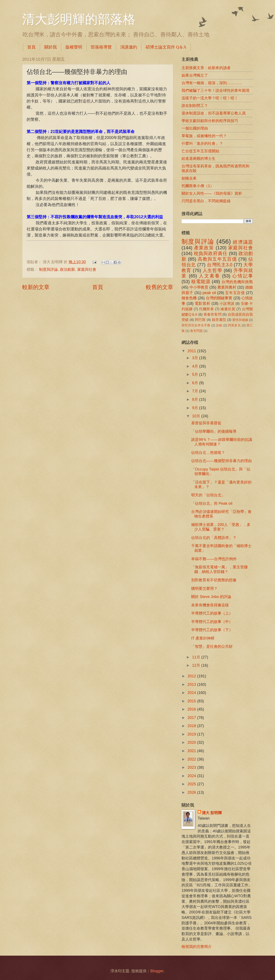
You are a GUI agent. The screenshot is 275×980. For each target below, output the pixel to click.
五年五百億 (235, 293)
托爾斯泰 (207, 309)
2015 (192, 701)
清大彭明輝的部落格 (79, 19)
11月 (197, 657)
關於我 (51, 47)
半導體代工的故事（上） (212, 613)
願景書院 (219, 320)
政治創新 (67, 269)
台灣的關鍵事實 (219, 298)
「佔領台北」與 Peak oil (212, 503)
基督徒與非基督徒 (206, 423)
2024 (192, 776)
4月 (196, 366)
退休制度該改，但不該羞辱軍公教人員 (214, 113)
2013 (192, 684)
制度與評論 (48, 269)
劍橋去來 (189, 178)
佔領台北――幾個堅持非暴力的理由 (221, 461)
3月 (196, 358)
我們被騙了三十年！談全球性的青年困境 (215, 90)
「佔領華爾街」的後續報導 (214, 431)
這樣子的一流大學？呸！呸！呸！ (210, 98)
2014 (192, 693)
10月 (197, 416)
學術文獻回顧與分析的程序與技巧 (210, 121)
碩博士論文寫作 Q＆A (166, 47)
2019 (192, 734)
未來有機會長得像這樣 (210, 605)
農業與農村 (227, 287)
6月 (196, 383)
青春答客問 (213, 315)
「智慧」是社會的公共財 (212, 646)
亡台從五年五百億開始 (200, 151)
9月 (196, 408)
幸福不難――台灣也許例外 (214, 559)
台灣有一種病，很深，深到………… (212, 83)
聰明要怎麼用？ (204, 588)
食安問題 (196, 331)
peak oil (209, 293)
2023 (192, 767)
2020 (192, 742)
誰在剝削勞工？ (195, 106)
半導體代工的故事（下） (212, 630)
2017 (192, 718)
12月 (197, 665)
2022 (192, 759)
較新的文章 (36, 287)
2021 (192, 751)
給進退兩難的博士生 (198, 158)
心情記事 (243, 276)
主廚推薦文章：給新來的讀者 (206, 68)
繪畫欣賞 (228, 309)
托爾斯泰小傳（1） (198, 186)
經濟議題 (243, 242)
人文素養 (209, 276)
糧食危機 (189, 298)
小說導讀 (227, 304)
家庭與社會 (87, 269)
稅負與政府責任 (211, 253)
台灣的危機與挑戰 (237, 282)
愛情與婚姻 (240, 320)
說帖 (219, 325)
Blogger (157, 971)
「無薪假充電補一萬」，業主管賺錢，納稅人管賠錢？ (219, 569)
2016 (192, 709)
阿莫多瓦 (234, 325)
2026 (192, 792)
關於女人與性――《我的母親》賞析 (212, 193)
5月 (196, 374)
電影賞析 (202, 303)
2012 (192, 676)
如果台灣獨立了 (195, 75)
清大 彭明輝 (212, 813)
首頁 (31, 47)
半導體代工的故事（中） (212, 622)
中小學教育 (199, 287)
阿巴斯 (200, 320)
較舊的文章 (160, 287)
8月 (196, 399)
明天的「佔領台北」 (208, 495)
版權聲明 (74, 47)
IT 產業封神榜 (203, 638)
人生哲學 (212, 270)
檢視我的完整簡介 (197, 947)
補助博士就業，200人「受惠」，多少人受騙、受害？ (221, 527)
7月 (196, 391)
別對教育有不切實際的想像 (214, 580)
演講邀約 (129, 47)
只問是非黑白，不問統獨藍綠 (206, 201)
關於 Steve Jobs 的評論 (211, 597)
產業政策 (204, 248)
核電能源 (201, 282)
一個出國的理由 (195, 128)
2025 (192, 784)
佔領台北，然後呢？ (208, 453)
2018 (192, 726)
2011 (192, 351)
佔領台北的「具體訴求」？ (214, 538)
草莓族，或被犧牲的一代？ (204, 136)
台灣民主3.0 (220, 265)
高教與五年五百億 (217, 259)
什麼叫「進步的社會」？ (202, 143)
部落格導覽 (101, 47)
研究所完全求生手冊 (196, 325)
